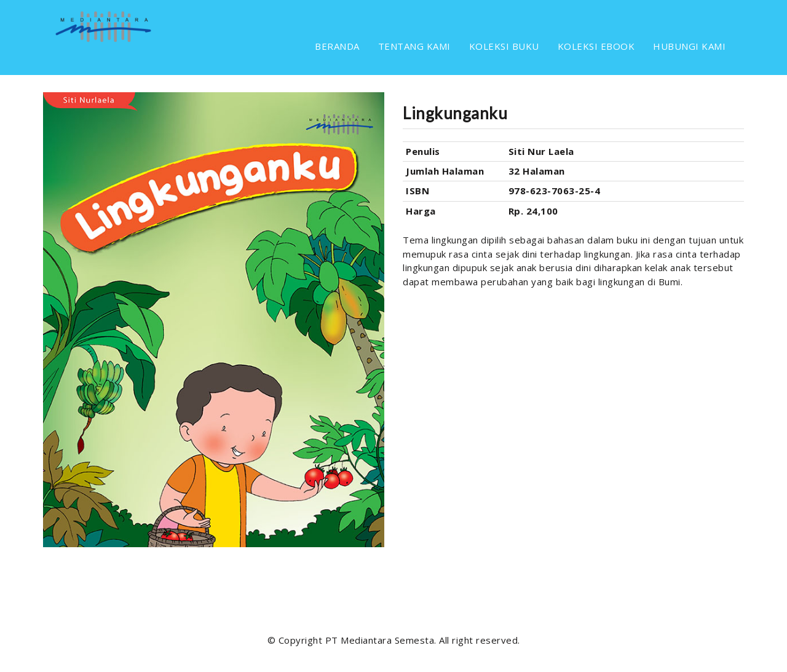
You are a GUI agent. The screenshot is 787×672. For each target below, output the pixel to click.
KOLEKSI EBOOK (596, 46)
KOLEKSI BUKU (504, 46)
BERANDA (337, 46)
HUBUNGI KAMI (689, 46)
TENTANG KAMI (414, 46)
